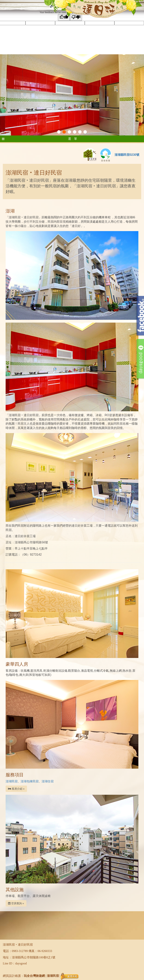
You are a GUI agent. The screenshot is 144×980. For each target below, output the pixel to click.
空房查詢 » (16, 903)
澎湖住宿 (48, 781)
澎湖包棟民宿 (30, 781)
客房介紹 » (16, 789)
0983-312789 (20, 951)
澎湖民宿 (12, 781)
